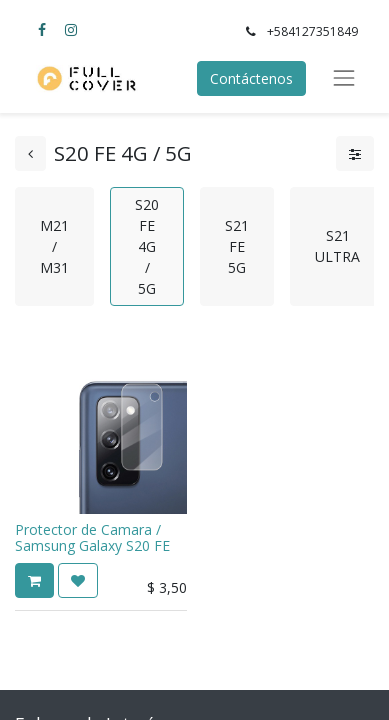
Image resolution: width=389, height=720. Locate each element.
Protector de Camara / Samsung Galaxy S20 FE (92, 538)
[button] (34, 580)
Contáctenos (251, 78)
